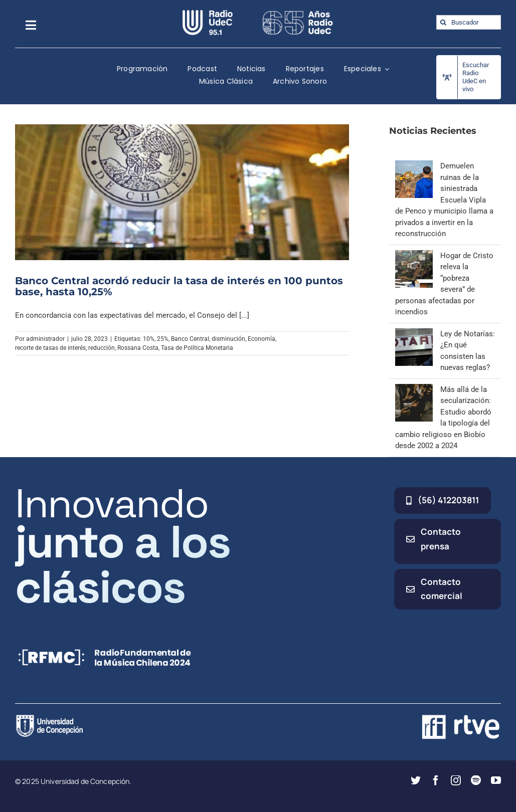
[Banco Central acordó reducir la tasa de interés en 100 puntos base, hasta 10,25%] (182, 192)
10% (149, 339)
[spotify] (476, 780)
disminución (228, 339)
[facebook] (436, 780)
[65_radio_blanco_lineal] (298, 14)
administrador (45, 339)
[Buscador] (469, 22)
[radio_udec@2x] (208, 14)
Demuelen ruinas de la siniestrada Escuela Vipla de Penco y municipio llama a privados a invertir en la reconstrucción (444, 200)
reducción (102, 348)
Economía (262, 339)
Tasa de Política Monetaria (197, 348)
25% (163, 339)
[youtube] (496, 780)
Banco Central (190, 339)
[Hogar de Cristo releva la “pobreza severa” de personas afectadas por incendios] (414, 256)
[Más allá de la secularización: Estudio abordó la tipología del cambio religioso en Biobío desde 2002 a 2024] (414, 389)
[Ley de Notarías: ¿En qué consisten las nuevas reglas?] (414, 334)
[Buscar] (444, 22)
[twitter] (416, 780)
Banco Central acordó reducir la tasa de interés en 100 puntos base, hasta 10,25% (179, 286)
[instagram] (456, 780)
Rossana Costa (138, 348)
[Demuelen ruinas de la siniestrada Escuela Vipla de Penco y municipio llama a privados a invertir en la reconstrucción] (414, 166)
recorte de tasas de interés (50, 348)
